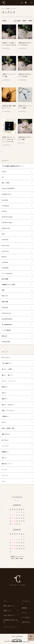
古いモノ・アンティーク (9, 381)
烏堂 (8, 9)
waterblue (5, 262)
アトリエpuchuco (7, 273)
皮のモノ (4, 458)
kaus (3, 234)
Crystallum (5, 206)
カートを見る (26, 617)
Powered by (17, 641)
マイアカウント (26, 602)
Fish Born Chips (7, 222)
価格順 (24, 21)
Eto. (3, 177)
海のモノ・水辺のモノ (8, 405)
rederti (4, 172)
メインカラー (6, 446)
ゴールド (4, 470)
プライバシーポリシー (10, 627)
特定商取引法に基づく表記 (11, 621)
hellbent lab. (6, 228)
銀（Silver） (6, 440)
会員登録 (24, 608)
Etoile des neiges (7, 217)
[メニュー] (31, 3)
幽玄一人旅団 (6, 183)
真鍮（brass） (6, 434)
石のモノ (4, 422)
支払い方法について (9, 615)
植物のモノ (5, 399)
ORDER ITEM (6, 342)
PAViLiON (5, 307)
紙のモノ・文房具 (7, 369)
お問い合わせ (26, 622)
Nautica (4, 257)
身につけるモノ (6, 357)
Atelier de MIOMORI (8, 188)
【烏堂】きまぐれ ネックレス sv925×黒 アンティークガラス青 (9, 139)
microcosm (6, 245)
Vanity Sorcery (6, 313)
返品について (7, 610)
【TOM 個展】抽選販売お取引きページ (13, 166)
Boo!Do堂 (5, 200)
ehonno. (4, 211)
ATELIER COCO (7, 194)
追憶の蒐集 (5, 302)
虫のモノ (4, 393)
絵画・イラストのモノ (8, 411)
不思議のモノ (6, 416)
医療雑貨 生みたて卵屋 (8, 285)
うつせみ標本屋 (6, 330)
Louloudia (5, 239)
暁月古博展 (5, 279)
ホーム (3, 9)
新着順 (30, 21)
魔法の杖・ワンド (7, 464)
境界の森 (4, 336)
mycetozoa (5, 251)
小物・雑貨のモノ (7, 363)
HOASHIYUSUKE (7, 319)
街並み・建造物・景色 (8, 428)
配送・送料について (9, 606)
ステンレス (5, 475)
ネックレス (14, 9)
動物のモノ (5, 387)
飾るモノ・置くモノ (7, 375)
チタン (4, 481)
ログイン (24, 613)
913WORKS (5, 268)
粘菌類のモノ (6, 452)
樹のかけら (5, 296)
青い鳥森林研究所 (7, 325)
